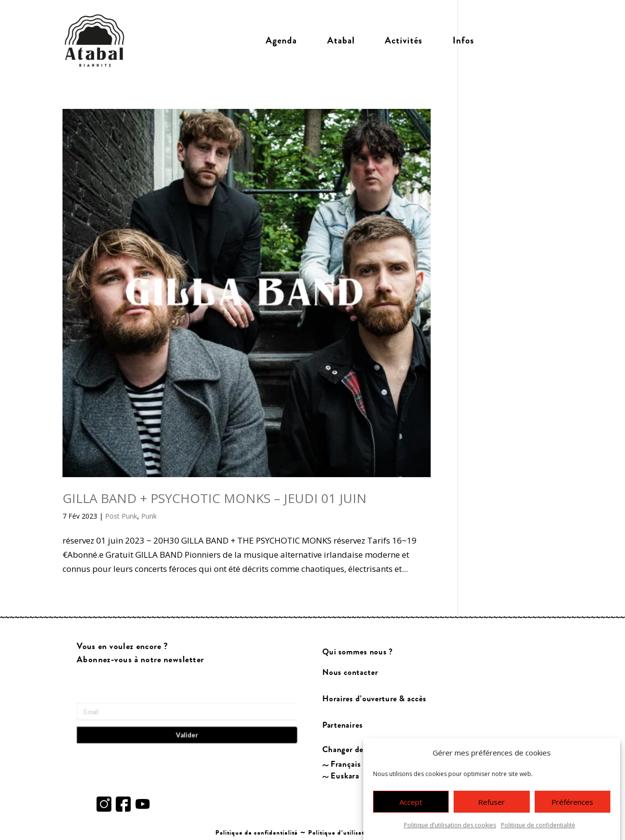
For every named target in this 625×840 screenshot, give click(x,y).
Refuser (491, 802)
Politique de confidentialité (538, 826)
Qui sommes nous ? (358, 652)
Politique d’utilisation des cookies (450, 826)
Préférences (572, 802)
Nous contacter (350, 672)
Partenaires (343, 725)
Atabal (341, 41)
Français (346, 765)
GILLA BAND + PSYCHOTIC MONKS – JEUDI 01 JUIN (215, 498)
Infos (463, 41)
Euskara (345, 776)
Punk (149, 516)
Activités (404, 41)
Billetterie (526, 41)
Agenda (281, 41)
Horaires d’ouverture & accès (374, 699)
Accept (411, 802)
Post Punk (121, 516)
